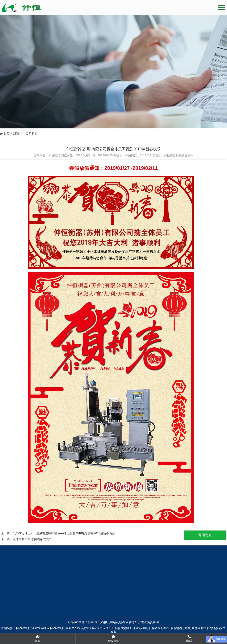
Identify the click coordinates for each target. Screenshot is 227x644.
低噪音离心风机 (159, 628)
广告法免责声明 (148, 622)
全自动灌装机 (56, 628)
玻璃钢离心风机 (181, 628)
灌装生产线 (73, 628)
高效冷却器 (88, 628)
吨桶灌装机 (199, 628)
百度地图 (131, 622)
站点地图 (119, 622)
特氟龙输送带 (124, 628)
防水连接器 (215, 628)
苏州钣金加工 (105, 628)
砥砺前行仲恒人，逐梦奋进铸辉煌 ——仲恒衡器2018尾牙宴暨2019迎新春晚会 (64, 533)
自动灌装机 (23, 628)
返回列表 (205, 535)
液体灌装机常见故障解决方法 (32, 539)
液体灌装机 (39, 628)
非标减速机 (141, 628)
